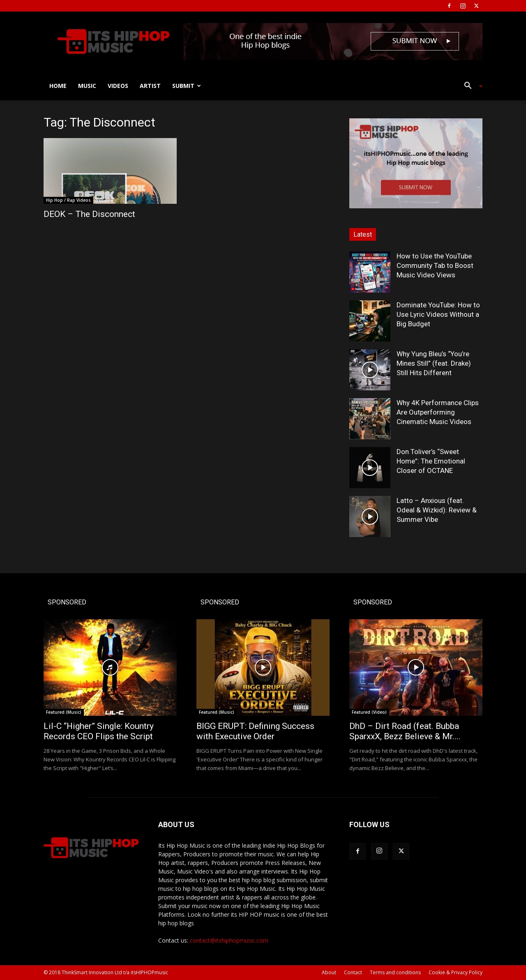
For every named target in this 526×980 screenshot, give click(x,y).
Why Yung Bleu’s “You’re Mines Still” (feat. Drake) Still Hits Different (434, 363)
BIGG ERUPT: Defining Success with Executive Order (255, 731)
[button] (470, 86)
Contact (353, 972)
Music (87, 86)
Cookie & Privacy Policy (456, 972)
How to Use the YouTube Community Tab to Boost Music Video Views (435, 265)
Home (58, 86)
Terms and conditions (395, 972)
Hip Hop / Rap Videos (68, 200)
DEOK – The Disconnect (89, 214)
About (329, 972)
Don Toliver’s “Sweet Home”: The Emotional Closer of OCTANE (431, 461)
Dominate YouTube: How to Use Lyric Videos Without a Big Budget (438, 314)
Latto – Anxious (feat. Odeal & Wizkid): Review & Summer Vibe (437, 510)
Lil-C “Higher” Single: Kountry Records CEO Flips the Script (99, 731)
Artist (150, 86)
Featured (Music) (64, 712)
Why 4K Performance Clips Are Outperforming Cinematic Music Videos (438, 412)
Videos (118, 86)
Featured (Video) (369, 712)
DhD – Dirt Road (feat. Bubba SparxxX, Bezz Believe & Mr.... (405, 731)
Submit (187, 86)
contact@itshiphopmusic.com (229, 940)
